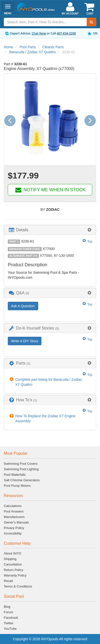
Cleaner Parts (53, 47)
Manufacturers (14, 517)
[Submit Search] (91, 22)
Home (8, 47)
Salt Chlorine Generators (22, 480)
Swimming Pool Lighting (21, 469)
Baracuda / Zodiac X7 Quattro (33, 52)
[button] (12, 119)
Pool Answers (14, 511)
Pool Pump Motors (17, 486)
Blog (7, 607)
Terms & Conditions (18, 586)
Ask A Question (23, 306)
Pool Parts (28, 47)
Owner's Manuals (16, 522)
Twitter (9, 623)
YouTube (10, 629)
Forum (9, 612)
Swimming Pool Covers (21, 464)
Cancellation (13, 564)
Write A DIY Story (25, 341)
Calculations (13, 506)
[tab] (50, 230)
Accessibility (13, 533)
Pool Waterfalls (15, 475)
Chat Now (39, 33)
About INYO (12, 553)
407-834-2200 (66, 33)
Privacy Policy (14, 528)
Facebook (11, 618)
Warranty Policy (15, 575)
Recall (8, 581)
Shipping (10, 559)
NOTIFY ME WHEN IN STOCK (50, 190)
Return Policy (13, 570)
